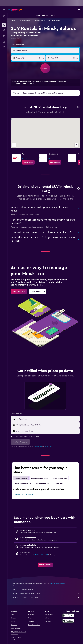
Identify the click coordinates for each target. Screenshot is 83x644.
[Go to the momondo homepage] (15, 9)
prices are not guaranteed (57, 583)
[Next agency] (77, 145)
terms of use (38, 446)
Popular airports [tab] (21, 478)
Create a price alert (41, 555)
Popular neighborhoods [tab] (40, 478)
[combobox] (18, 45)
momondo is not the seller (46, 589)
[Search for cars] (4, 25)
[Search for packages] (4, 30)
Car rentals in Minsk (40, 21)
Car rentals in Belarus (25, 21)
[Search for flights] (4, 16)
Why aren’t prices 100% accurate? (46, 597)
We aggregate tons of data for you (46, 593)
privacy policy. (49, 446)
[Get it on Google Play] (68, 615)
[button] (4, 10)
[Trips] (4, 36)
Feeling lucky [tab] (59, 483)
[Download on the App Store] (68, 621)
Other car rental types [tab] (23, 483)
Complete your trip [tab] (42, 483)
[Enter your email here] (47, 431)
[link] (28, 162)
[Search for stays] (4, 21)
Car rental (14, 21)
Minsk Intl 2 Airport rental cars (24, 494)
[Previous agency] (14, 145)
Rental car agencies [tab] (60, 478)
